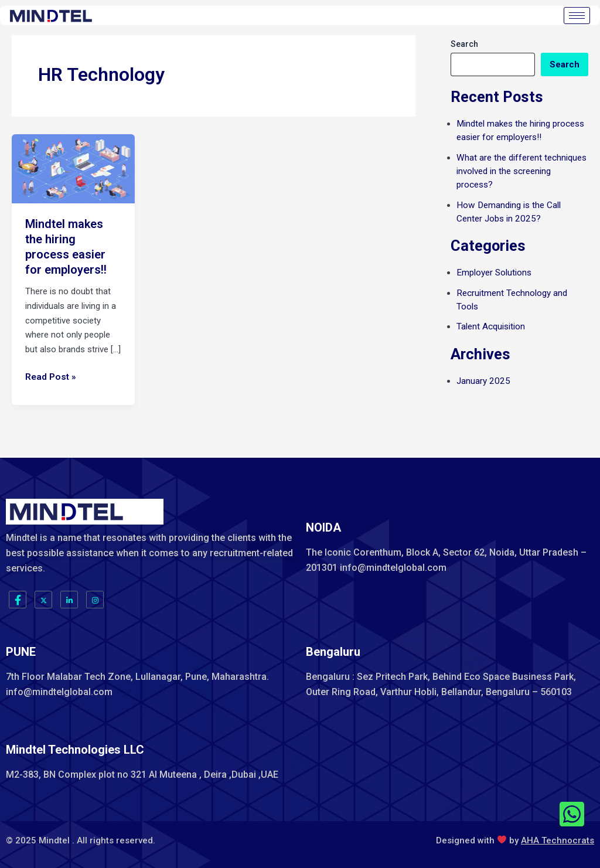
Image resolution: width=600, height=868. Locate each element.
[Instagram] (95, 600)
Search (464, 44)
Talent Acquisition (491, 324)
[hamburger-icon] (577, 16)
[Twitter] (43, 600)
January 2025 (482, 377)
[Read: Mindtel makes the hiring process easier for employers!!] (73, 168)
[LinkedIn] (69, 600)
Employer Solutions (494, 271)
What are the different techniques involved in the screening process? (521, 170)
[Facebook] (18, 600)
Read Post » (50, 376)
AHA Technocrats (558, 840)
